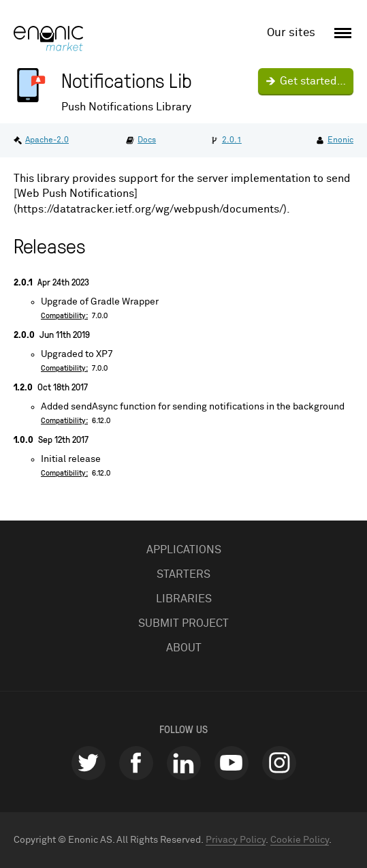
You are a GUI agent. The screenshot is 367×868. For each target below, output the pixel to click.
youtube (232, 763)
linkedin (184, 763)
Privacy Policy (236, 840)
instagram (279, 763)
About (184, 648)
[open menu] (340, 34)
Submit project (183, 623)
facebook (136, 763)
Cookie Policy (300, 840)
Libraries (184, 599)
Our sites (291, 33)
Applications (184, 550)
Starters (183, 574)
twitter (89, 763)
